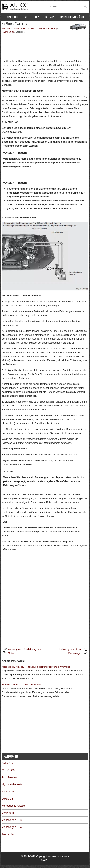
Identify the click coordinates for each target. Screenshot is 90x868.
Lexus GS (8, 799)
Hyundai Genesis (12, 784)
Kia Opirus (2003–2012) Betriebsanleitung (36, 28)
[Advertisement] (45, 46)
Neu (26, 17)
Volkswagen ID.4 (12, 827)
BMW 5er (7, 763)
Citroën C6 (8, 770)
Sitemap (50, 17)
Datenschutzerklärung (73, 17)
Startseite (12, 17)
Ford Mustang (10, 777)
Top (37, 17)
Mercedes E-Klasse (13, 806)
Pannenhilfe (8, 32)
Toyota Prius (9, 834)
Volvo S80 (8, 813)
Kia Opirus (7, 28)
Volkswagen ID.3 (12, 820)
